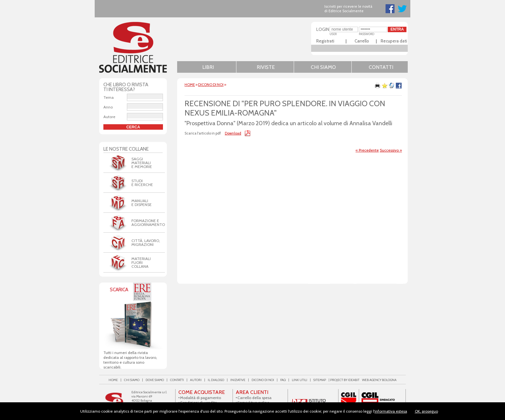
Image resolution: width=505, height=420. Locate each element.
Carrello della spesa (254, 398)
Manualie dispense (142, 203)
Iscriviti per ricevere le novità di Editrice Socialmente (348, 9)
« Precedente (367, 150)
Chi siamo (323, 67)
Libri (208, 67)
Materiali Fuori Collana (141, 262)
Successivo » (391, 150)
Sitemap (320, 380)
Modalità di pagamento (200, 398)
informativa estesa (391, 411)
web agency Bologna (379, 380)
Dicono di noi (211, 85)
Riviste (266, 67)
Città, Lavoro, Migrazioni (146, 243)
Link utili (300, 380)
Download (233, 133)
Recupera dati (394, 41)
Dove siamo (155, 380)
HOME (190, 85)
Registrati (325, 41)
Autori (196, 380)
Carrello (362, 41)
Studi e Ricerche (142, 183)
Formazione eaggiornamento (148, 223)
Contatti (381, 67)
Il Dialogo (216, 380)
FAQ (283, 380)
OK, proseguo (426, 411)
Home (113, 380)
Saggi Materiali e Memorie (142, 163)
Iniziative (238, 380)
